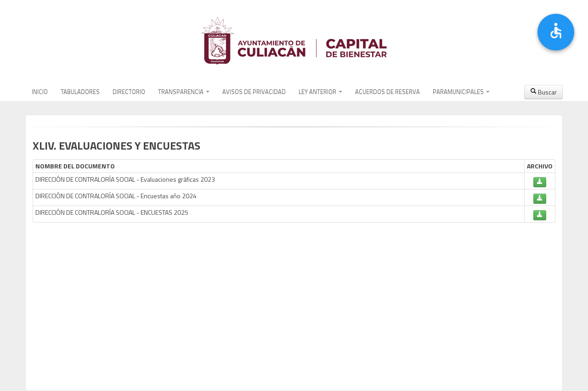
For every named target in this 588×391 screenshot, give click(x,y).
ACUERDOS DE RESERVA (387, 92)
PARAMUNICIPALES (461, 92)
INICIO (40, 92)
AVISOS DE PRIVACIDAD (254, 92)
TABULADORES (80, 92)
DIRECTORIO (129, 92)
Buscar (543, 92)
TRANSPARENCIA (184, 92)
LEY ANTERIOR (320, 92)
